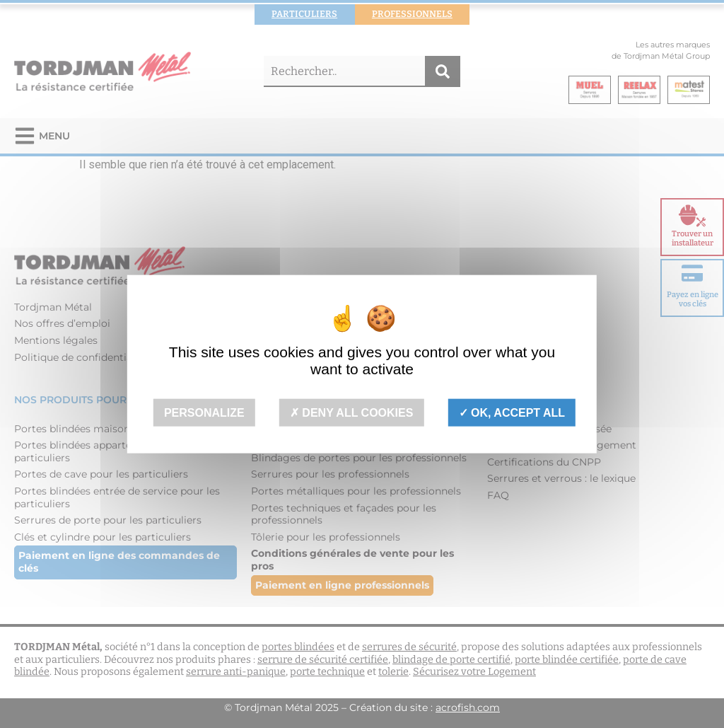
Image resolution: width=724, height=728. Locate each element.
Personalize (204, 413)
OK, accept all (512, 413)
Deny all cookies (352, 413)
